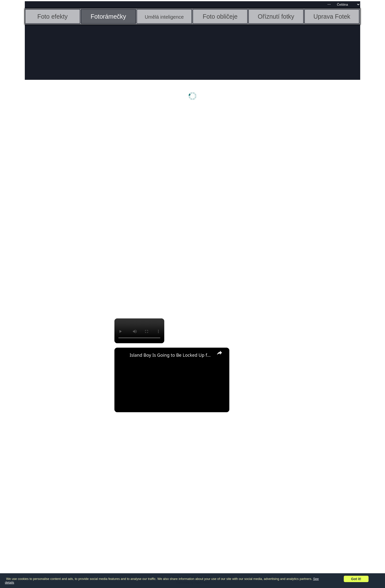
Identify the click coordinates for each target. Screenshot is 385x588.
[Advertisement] (63, 186)
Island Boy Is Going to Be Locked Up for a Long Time (171, 355)
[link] (122, 356)
